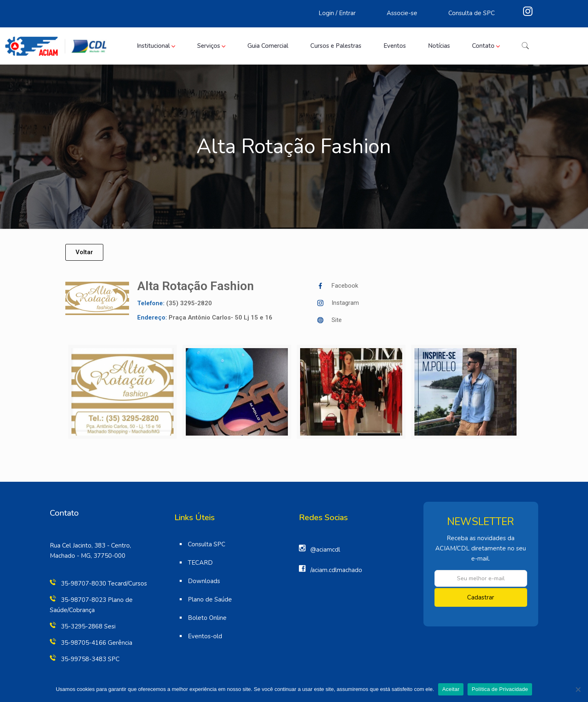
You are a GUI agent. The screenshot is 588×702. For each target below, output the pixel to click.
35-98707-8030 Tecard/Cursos (104, 584)
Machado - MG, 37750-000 (88, 556)
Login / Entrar (337, 13)
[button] (84, 252)
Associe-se (402, 13)
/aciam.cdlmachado (336, 570)
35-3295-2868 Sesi (88, 626)
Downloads (204, 581)
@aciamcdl (325, 550)
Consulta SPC (207, 544)
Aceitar (451, 689)
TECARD (200, 563)
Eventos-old (205, 636)
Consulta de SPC (472, 13)
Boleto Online (207, 618)
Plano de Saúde (210, 599)
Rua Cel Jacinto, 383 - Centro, (90, 546)
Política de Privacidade (500, 689)
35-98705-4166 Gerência (97, 643)
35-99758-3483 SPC (90, 659)
